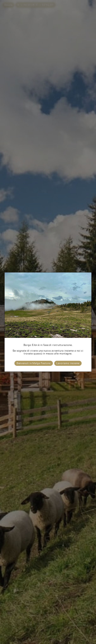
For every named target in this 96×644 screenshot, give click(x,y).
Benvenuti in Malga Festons (34, 363)
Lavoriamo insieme (68, 363)
